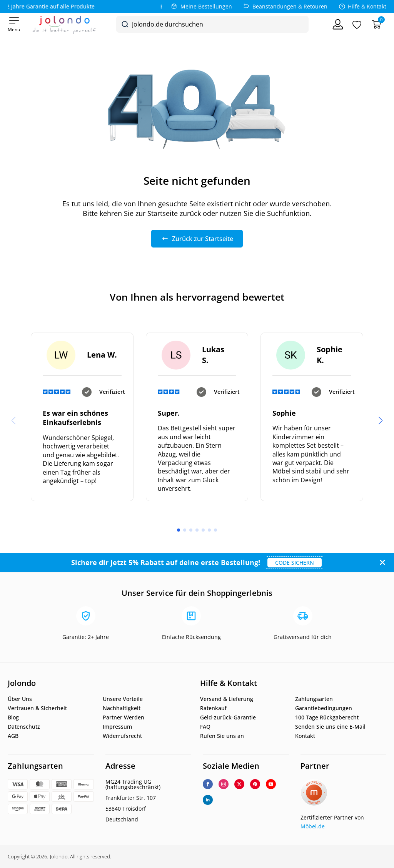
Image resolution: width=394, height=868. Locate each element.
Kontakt (305, 736)
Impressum (117, 727)
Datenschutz (24, 727)
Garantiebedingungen (324, 708)
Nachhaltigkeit (122, 708)
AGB (13, 736)
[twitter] (239, 784)
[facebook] (208, 784)
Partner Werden (124, 717)
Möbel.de (313, 826)
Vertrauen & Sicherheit (37, 708)
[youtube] (271, 784)
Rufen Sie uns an (222, 736)
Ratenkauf (213, 708)
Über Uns (20, 699)
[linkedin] (208, 800)
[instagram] (224, 784)
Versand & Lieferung (227, 699)
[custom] (255, 784)
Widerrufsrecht (122, 736)
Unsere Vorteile (123, 699)
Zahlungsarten (314, 699)
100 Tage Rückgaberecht (327, 717)
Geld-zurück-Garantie (228, 717)
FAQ (205, 727)
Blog (13, 717)
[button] (381, 421)
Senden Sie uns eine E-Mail (330, 727)
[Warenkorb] (376, 24)
